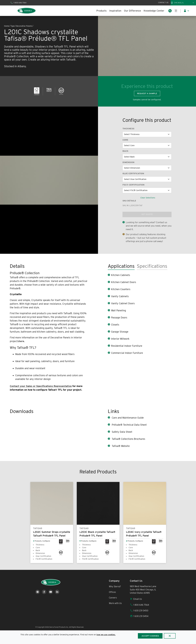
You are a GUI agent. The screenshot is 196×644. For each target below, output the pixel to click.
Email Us (136, 599)
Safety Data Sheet (122, 432)
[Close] (170, 636)
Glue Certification (133, 173)
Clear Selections (148, 198)
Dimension (128, 162)
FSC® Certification (133, 185)
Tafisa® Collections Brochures (128, 439)
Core (125, 140)
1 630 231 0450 (139, 611)
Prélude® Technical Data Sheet (129, 425)
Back (125, 151)
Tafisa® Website (120, 446)
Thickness (128, 129)
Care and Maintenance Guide (127, 418)
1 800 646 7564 (139, 605)
